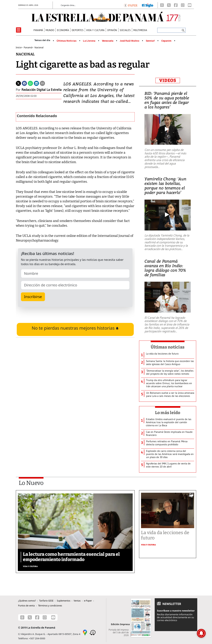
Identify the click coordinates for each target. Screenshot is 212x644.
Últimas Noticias (67, 41)
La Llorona (89, 41)
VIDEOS (168, 80)
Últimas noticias (168, 347)
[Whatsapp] (30, 83)
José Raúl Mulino (129, 41)
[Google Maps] (85, 632)
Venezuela (108, 41)
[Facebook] (176, 5)
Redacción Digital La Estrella (41, 90)
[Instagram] (183, 5)
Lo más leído (168, 413)
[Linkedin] (36, 83)
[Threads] (162, 5)
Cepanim (166, 41)
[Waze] (93, 632)
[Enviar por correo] (42, 83)
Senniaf (150, 41)
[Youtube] (190, 5)
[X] (169, 5)
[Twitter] (18, 83)
